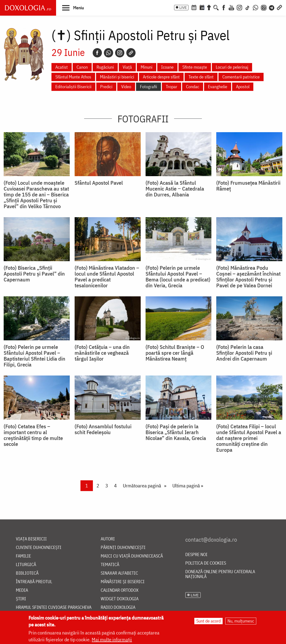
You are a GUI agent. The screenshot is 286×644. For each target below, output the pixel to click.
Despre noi (196, 555)
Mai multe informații (112, 639)
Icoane (167, 67)
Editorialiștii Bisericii (73, 87)
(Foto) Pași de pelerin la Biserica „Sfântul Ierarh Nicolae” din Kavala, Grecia (176, 432)
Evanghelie (218, 87)
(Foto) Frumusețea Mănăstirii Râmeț (248, 186)
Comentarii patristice (241, 77)
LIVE (183, 8)
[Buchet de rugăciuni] (209, 7)
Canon (82, 67)
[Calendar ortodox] (194, 7)
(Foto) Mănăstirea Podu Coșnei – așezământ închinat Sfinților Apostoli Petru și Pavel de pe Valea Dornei (248, 277)
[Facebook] (224, 7)
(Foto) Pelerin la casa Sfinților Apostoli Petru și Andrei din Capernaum (244, 353)
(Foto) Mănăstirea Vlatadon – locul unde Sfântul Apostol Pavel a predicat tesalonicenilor (107, 277)
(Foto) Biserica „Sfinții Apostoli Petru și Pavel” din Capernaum (34, 274)
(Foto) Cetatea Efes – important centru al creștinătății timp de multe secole (33, 435)
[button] (73, 8)
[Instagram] (239, 7)
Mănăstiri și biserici (117, 77)
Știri (21, 599)
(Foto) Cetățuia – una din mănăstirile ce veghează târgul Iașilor (102, 353)
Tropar (172, 87)
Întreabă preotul (34, 582)
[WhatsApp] (256, 7)
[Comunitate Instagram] (264, 7)
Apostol (243, 87)
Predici (106, 87)
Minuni (147, 67)
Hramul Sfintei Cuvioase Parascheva (54, 607)
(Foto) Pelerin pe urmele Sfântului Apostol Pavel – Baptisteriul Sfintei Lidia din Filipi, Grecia (35, 356)
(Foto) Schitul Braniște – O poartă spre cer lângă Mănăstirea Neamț (175, 353)
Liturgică (26, 565)
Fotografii (148, 87)
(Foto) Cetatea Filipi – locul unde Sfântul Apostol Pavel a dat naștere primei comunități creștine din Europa (249, 438)
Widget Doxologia (120, 599)
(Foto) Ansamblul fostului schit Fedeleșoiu (103, 429)
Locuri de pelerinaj (232, 67)
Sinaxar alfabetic (119, 573)
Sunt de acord (208, 621)
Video (126, 87)
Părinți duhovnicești (123, 548)
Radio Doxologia (118, 607)
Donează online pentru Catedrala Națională (220, 574)
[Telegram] (272, 7)
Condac (193, 87)
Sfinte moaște (195, 67)
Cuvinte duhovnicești (39, 548)
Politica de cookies (206, 563)
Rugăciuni (105, 67)
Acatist (62, 67)
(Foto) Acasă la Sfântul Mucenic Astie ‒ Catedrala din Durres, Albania (175, 189)
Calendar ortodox (120, 590)
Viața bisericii (31, 539)
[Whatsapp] (108, 53)
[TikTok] (247, 7)
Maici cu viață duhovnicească (132, 556)
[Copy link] (131, 53)
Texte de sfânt (201, 77)
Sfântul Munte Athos (73, 77)
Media (22, 590)
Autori (108, 539)
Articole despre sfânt (161, 77)
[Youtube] (231, 7)
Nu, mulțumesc (241, 621)
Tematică (110, 565)
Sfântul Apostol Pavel (99, 183)
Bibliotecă (27, 573)
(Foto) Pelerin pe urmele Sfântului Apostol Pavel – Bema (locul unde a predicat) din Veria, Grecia (178, 277)
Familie (23, 556)
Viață (127, 67)
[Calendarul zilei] (202, 7)
